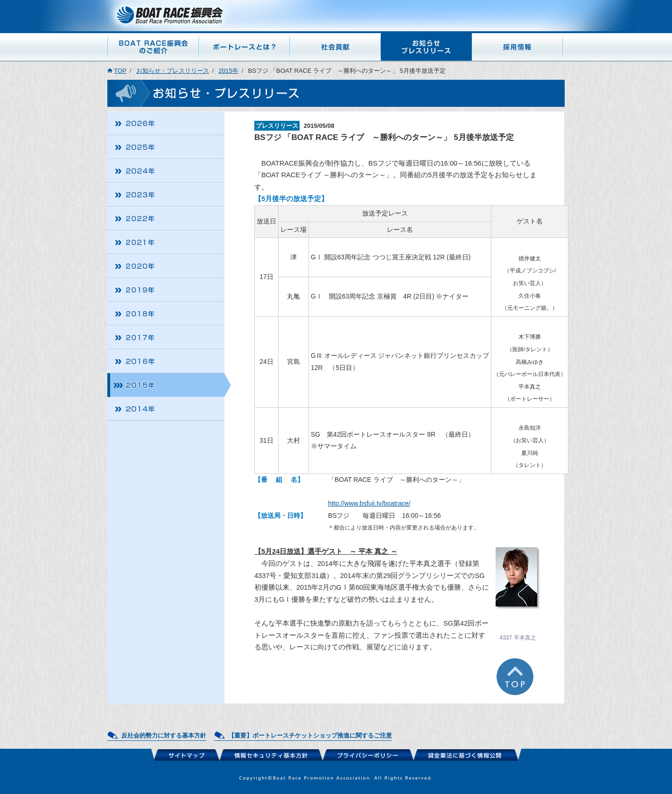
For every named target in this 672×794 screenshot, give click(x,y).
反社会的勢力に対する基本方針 (164, 735)
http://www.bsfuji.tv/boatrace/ (369, 503)
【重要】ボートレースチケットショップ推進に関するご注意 (310, 735)
